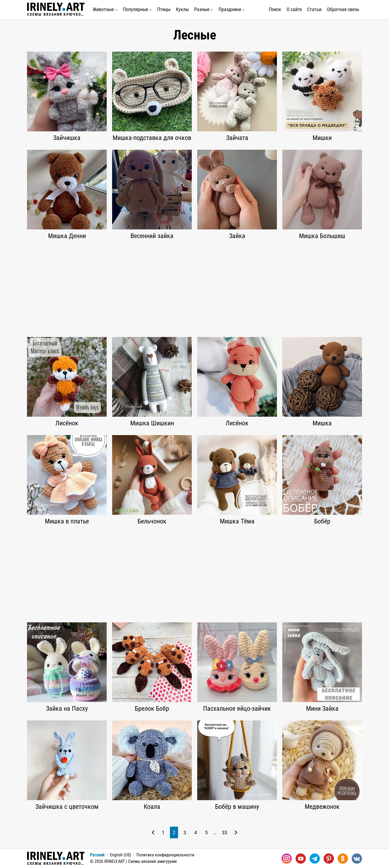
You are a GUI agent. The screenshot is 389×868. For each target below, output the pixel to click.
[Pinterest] (329, 859)
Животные (105, 9)
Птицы (164, 9)
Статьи (314, 9)
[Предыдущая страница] (153, 832)
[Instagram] (287, 859)
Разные (204, 9)
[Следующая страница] (236, 832)
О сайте (294, 9)
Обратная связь (343, 9)
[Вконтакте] (357, 859)
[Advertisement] (194, 288)
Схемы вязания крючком (56, 9)
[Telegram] (315, 859)
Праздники (232, 9)
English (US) (120, 855)
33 (224, 832)
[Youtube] (301, 859)
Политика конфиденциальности (165, 855)
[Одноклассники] (343, 859)
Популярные (137, 9)
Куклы (182, 9)
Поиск (275, 9)
